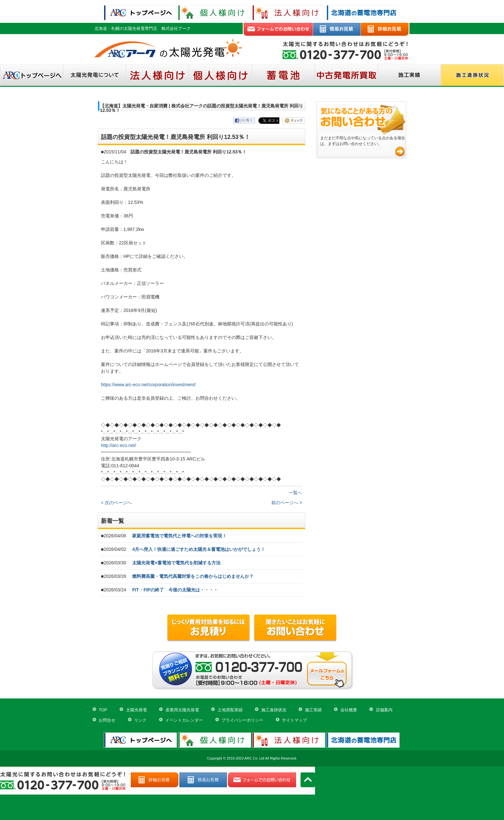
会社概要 (349, 710)
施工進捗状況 (274, 710)
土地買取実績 (230, 710)
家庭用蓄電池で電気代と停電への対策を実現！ (179, 536)
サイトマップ (294, 720)
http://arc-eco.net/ (118, 445)
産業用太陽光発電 (182, 710)
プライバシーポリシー (242, 720)
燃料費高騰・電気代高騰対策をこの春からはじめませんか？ (193, 576)
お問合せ (107, 720)
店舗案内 (384, 710)
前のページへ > (287, 503)
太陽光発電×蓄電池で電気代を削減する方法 (176, 563)
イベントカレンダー (184, 720)
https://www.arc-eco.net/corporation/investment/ (148, 385)
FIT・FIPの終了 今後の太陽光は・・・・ (175, 590)
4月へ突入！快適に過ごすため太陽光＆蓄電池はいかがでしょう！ (199, 549)
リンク (140, 720)
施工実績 (313, 710)
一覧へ (295, 493)
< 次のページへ (116, 503)
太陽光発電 (136, 710)
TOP (103, 710)
